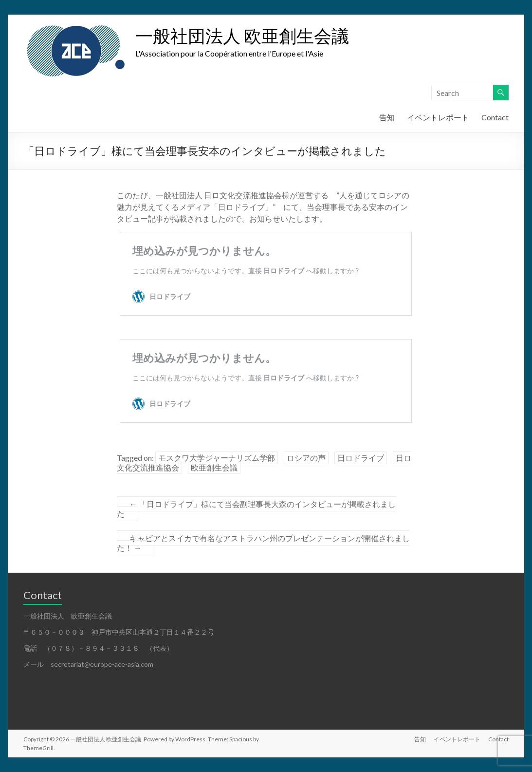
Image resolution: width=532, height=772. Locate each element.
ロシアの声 (306, 458)
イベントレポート (438, 117)
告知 (387, 117)
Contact (495, 117)
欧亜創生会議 (214, 467)
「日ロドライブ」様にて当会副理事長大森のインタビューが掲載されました (256, 509)
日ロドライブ (361, 458)
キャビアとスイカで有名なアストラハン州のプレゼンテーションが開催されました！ (263, 543)
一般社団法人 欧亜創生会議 (242, 36)
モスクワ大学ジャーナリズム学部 (217, 458)
